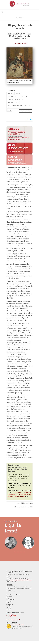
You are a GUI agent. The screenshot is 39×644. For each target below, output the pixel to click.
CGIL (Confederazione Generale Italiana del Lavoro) (19, 106)
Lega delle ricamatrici (13, 102)
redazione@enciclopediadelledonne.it (21, 580)
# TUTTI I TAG (25, 111)
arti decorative (19, 100)
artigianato (10, 100)
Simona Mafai (21, 44)
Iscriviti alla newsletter (13, 620)
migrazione (10, 94)
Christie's (17, 492)
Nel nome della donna (18, 625)
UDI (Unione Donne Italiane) (15, 97)
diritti (26, 97)
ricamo (9, 110)
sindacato (18, 94)
